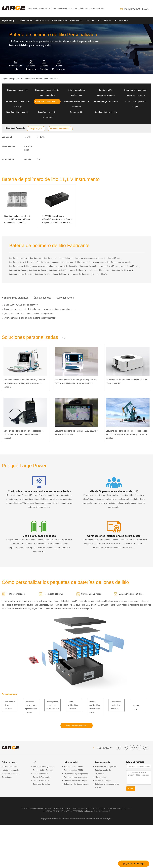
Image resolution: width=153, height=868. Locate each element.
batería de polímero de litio (20, 262)
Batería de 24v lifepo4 (129, 266)
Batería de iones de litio (18, 90)
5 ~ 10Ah (41, 137)
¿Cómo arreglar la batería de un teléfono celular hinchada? (30, 318)
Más (64, 338)
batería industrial (66, 258)
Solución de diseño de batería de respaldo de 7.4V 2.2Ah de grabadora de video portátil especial (24, 434)
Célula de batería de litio (106, 112)
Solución (90, 20)
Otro (38, 159)
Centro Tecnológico (40, 774)
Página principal (9, 20)
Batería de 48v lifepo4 (38, 270)
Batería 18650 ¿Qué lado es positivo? (21, 305)
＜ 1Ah (27, 137)
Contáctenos (7, 777)
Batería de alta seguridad (135, 90)
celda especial (25, 20)
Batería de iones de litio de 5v (21, 274)
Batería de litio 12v (42, 274)
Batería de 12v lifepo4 (109, 266)
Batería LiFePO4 (106, 90)
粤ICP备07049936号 (102, 811)
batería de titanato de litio (19, 266)
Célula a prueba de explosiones (76, 784)
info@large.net (132, 9)
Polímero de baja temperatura (76, 777)
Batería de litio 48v (100, 274)
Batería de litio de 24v (61, 274)
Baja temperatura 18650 (73, 767)
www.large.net (88, 811)
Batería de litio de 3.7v (58, 270)
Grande (27, 159)
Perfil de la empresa (10, 767)
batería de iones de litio (18, 258)
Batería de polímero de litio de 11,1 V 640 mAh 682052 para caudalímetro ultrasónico (18, 219)
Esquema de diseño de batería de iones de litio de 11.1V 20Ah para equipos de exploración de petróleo (126, 434)
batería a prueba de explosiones (44, 266)
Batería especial (42, 20)
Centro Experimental (41, 781)
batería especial (50, 258)
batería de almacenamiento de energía (91, 258)
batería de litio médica (89, 266)
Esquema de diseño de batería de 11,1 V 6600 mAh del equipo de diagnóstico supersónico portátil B (24, 383)
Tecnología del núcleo (41, 784)
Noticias (108, 20)
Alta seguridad (101, 777)
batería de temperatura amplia (119, 262)
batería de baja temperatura (93, 262)
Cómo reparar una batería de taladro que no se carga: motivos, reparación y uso (40, 309)
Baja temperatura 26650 (73, 770)
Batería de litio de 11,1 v (100, 270)
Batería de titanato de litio (18, 112)
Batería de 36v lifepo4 (18, 270)
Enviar (131, 789)
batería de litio (36, 258)
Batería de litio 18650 (135, 96)
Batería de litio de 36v (81, 274)
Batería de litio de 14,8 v (122, 270)
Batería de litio (77, 20)
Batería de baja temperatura (106, 101)
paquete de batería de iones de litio (66, 262)
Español (147, 9)
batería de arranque (106, 96)
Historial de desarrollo (10, 770)
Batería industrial (60, 20)
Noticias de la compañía (11, 774)
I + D (99, 20)
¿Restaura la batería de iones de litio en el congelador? (29, 314)
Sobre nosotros (121, 20)
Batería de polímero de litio (46, 79)
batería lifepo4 (114, 258)
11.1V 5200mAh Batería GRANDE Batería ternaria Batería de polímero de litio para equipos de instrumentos (57, 220)
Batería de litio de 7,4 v (78, 270)
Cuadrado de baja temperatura (76, 774)
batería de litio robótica (69, 266)
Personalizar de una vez (76, 725)
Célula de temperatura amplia (76, 781)
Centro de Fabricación (41, 777)
